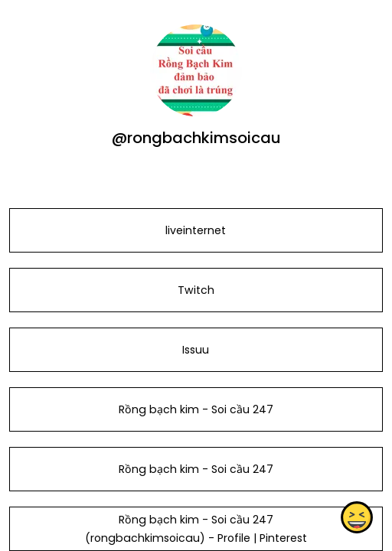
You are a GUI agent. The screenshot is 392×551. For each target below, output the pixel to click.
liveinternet (196, 230)
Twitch (196, 290)
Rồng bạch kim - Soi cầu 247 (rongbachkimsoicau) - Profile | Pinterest (196, 529)
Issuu (196, 350)
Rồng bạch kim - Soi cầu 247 (196, 409)
